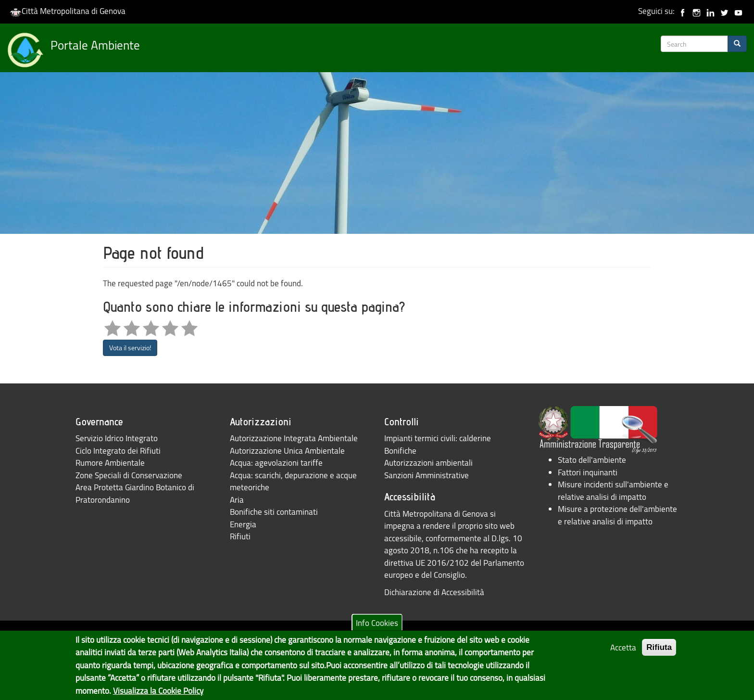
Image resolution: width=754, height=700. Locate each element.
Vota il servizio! (130, 348)
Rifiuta (659, 653)
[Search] (737, 44)
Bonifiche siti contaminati (274, 512)
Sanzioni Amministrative (427, 475)
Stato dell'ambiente (592, 460)
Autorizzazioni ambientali (428, 463)
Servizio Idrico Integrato (117, 438)
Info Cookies (377, 628)
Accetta (623, 653)
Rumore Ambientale (110, 463)
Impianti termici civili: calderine (438, 438)
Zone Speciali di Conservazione (129, 475)
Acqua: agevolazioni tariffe (276, 463)
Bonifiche (400, 451)
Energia (243, 524)
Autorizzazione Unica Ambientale (287, 451)
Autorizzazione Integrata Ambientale (294, 438)
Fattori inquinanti (588, 472)
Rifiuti (240, 536)
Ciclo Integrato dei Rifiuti (118, 451)
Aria (237, 500)
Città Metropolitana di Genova (68, 11)
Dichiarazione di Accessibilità (434, 592)
